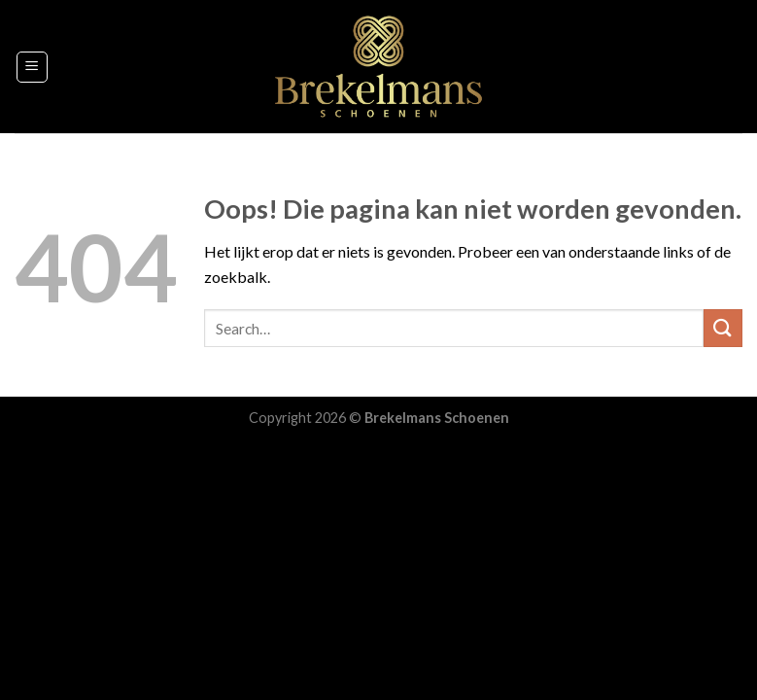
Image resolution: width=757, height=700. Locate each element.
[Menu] (33, 67)
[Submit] (723, 328)
